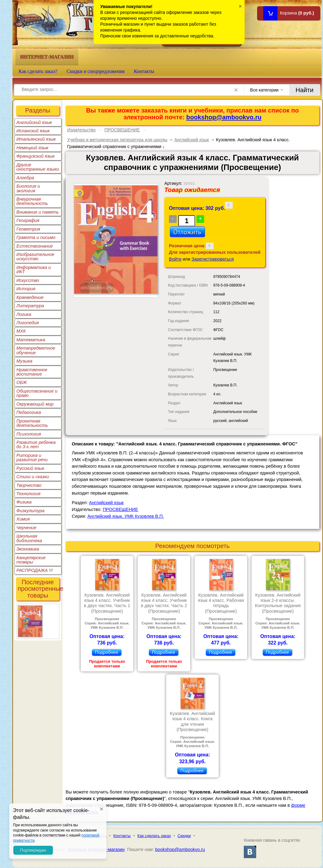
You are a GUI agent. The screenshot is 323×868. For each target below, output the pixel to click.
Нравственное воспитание (32, 372)
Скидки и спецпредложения (96, 71)
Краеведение (30, 297)
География (28, 220)
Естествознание (35, 246)
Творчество (29, 485)
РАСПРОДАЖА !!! (34, 570)
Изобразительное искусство (35, 257)
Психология (29, 434)
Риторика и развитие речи (32, 457)
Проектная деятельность (32, 423)
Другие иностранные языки (38, 167)
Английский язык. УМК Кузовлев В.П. (125, 516)
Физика (24, 502)
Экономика (28, 549)
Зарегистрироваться (213, 259)
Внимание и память (38, 212)
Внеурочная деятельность (32, 201)
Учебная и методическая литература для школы (117, 140)
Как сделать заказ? (38, 71)
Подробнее (107, 652)
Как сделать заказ (154, 836)
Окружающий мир (35, 404)
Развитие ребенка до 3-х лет (36, 445)
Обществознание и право (37, 393)
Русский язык (30, 468)
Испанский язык (33, 131)
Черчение (26, 528)
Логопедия (28, 323)
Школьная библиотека (29, 538)
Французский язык (35, 156)
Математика (31, 340)
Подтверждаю (33, 850)
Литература (30, 306)
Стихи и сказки (33, 477)
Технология (28, 494)
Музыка (24, 361)
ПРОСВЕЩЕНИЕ (122, 130)
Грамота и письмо (36, 237)
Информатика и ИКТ (34, 270)
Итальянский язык (36, 139)
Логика (24, 314)
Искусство (28, 280)
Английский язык (34, 122)
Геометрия (28, 229)
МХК (21, 331)
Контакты (144, 71)
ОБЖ (22, 382)
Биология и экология (28, 188)
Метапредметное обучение (36, 350)
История (26, 289)
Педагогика (29, 412)
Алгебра (25, 178)
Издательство (81, 130)
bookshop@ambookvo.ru (224, 117)
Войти (175, 259)
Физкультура (30, 511)
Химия (23, 519)
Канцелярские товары (31, 560)
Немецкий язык (32, 148)
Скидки (184, 836)
